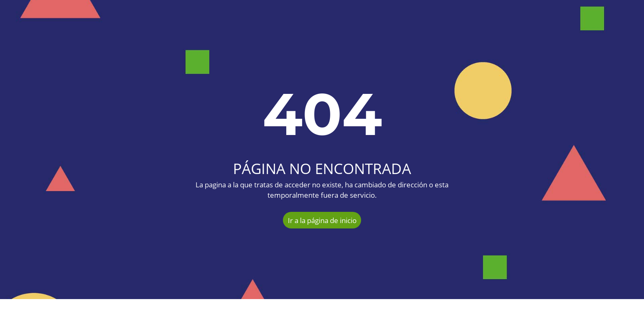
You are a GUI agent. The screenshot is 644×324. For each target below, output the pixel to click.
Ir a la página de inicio (322, 220)
